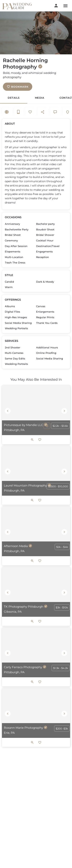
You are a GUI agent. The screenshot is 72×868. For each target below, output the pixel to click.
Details (14, 98)
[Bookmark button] (40, 440)
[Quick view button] (32, 440)
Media (40, 98)
